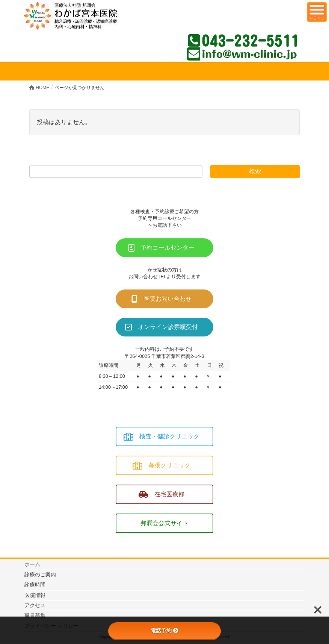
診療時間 (35, 585)
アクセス (35, 605)
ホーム (32, 564)
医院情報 (35, 595)
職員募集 (35, 615)
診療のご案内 (40, 574)
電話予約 (164, 630)
